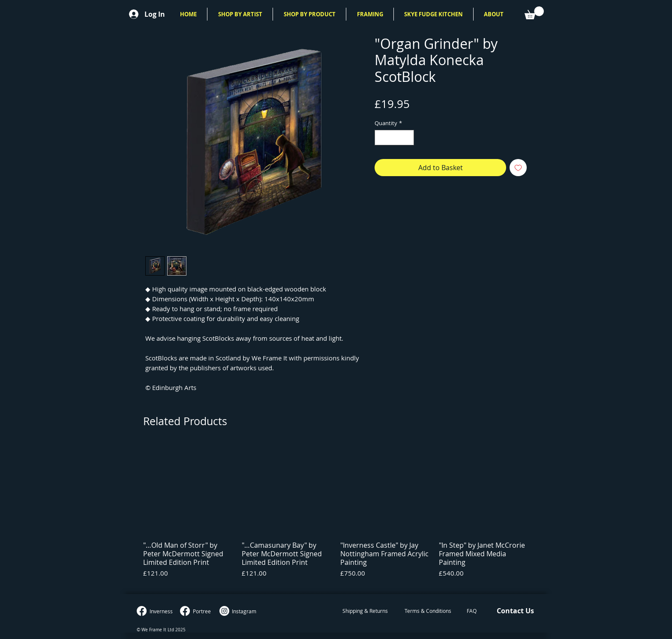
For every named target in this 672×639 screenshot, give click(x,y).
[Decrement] (381, 138)
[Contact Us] (515, 611)
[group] (336, 515)
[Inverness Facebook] (142, 611)
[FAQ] (472, 611)
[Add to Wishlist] (518, 168)
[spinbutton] (394, 138)
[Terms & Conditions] (428, 611)
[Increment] (408, 138)
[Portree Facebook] (185, 611)
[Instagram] (224, 611)
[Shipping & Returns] (365, 611)
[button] (240, 14)
